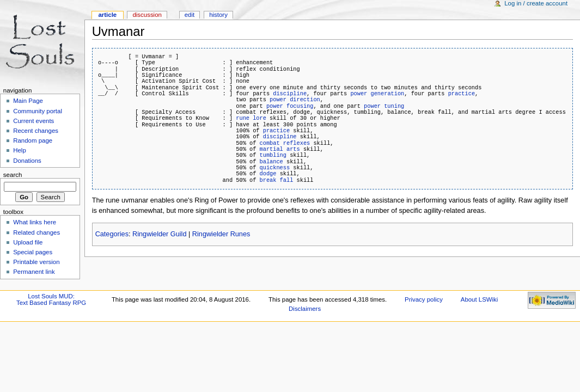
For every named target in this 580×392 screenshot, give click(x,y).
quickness (275, 168)
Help (20, 150)
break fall (277, 180)
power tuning (384, 106)
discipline (290, 94)
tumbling (273, 155)
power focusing (290, 106)
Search (13, 175)
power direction (295, 100)
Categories (112, 234)
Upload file (28, 242)
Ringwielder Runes (221, 234)
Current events (33, 121)
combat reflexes (285, 143)
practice (462, 94)
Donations (27, 161)
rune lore (251, 118)
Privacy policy (424, 299)
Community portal (38, 111)
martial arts (280, 149)
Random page (33, 140)
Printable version (36, 262)
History (218, 15)
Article (107, 15)
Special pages (33, 252)
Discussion (147, 15)
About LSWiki (480, 299)
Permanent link (34, 272)
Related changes (36, 232)
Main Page (28, 101)
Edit (190, 15)
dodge (268, 174)
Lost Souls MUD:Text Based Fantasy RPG (51, 299)
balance (271, 162)
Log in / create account (536, 3)
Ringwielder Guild (159, 234)
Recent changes (36, 131)
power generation (377, 94)
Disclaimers (305, 309)
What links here (35, 222)
